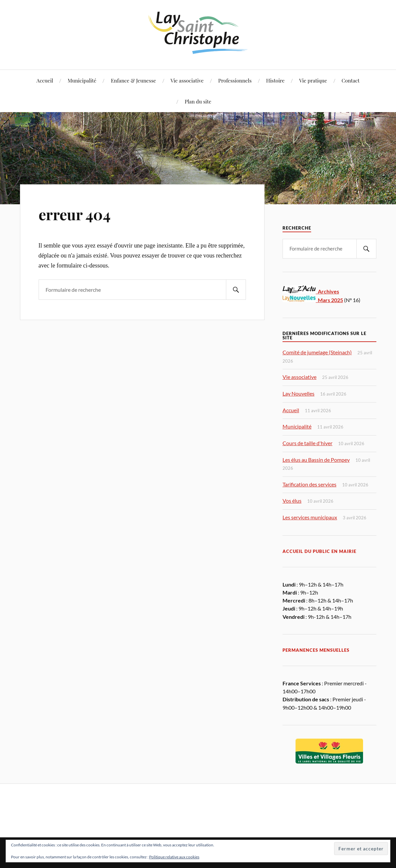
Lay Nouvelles (298, 393)
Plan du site (198, 101)
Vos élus (292, 501)
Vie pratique (313, 80)
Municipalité (82, 80)
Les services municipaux (310, 517)
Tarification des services (309, 484)
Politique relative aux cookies (174, 857)
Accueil (45, 80)
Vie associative (187, 80)
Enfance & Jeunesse (133, 80)
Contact (351, 80)
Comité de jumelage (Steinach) (317, 352)
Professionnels (235, 80)
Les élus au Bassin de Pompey (316, 460)
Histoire (275, 80)
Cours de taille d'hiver (307, 443)
